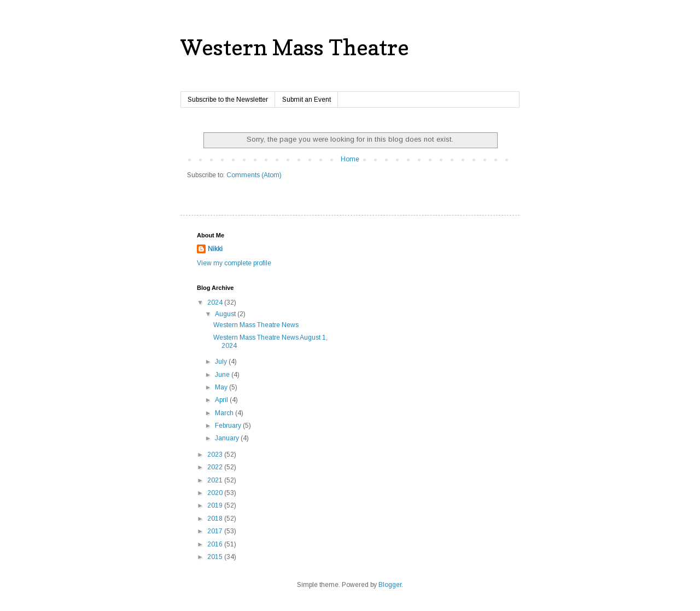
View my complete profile (234, 263)
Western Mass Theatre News (256, 325)
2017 (216, 531)
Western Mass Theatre (295, 47)
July (222, 362)
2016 (216, 544)
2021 (216, 480)
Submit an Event (307, 100)
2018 (216, 519)
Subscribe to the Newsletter (228, 100)
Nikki (215, 249)
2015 (216, 557)
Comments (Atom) (254, 175)
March (225, 413)
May (222, 387)
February (229, 426)
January (228, 438)
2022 (216, 467)
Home (350, 159)
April (222, 400)
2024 (216, 302)
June (223, 375)
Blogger (390, 585)
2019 (216, 505)
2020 (216, 493)
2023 (216, 455)
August (226, 314)
